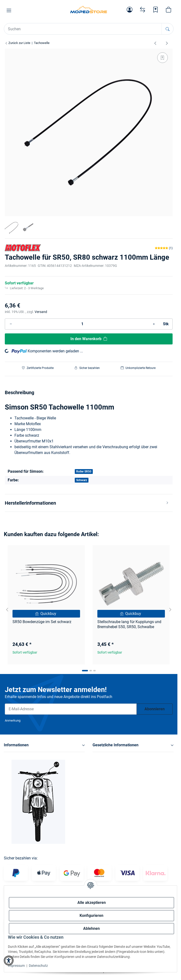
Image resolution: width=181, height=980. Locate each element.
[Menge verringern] (11, 324)
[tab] (85, 671)
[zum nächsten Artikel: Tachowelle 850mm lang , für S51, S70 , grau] (167, 43)
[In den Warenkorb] (89, 339)
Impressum (16, 966)
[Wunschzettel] (156, 10)
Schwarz (82, 480)
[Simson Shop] (89, 10)
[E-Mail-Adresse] (71, 709)
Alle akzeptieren (92, 903)
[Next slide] (170, 610)
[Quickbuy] (46, 614)
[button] (9, 11)
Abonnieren (155, 709)
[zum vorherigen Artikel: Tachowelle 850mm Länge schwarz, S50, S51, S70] (155, 43)
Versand (41, 312)
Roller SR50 (84, 472)
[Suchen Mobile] (83, 29)
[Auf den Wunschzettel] (162, 58)
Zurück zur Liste (18, 43)
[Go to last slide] (7, 610)
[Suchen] (167, 29)
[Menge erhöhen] (154, 324)
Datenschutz (38, 966)
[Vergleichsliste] (143, 10)
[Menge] (82, 324)
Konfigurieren (91, 916)
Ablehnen (91, 928)
